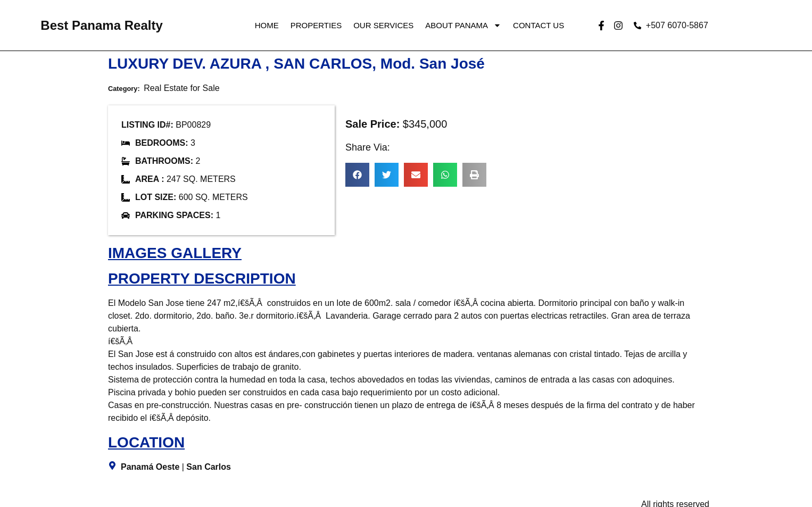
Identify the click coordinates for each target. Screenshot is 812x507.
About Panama (463, 26)
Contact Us (538, 25)
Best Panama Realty (101, 25)
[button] (357, 175)
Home (267, 25)
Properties (316, 25)
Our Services (383, 25)
